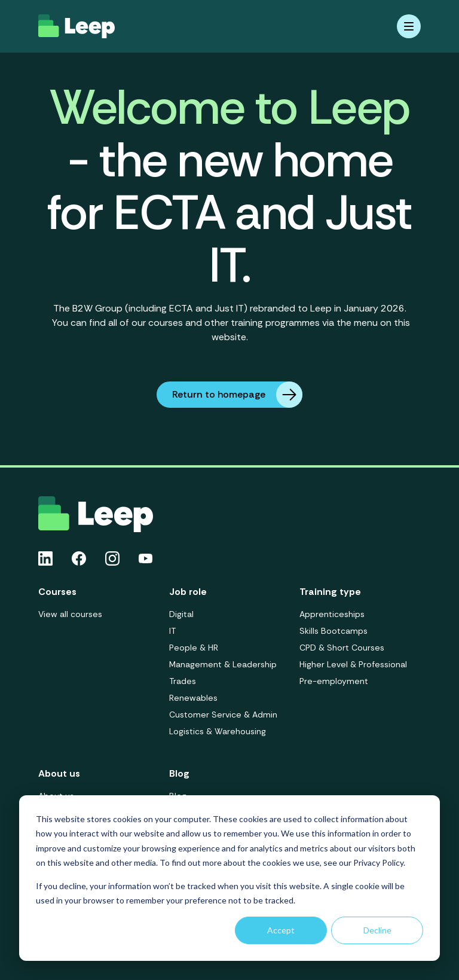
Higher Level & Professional (353, 664)
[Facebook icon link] (79, 558)
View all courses (70, 614)
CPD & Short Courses (342, 648)
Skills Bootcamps (333, 631)
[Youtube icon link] (146, 558)
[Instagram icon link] (112, 558)
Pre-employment (334, 681)
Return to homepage (237, 395)
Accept (281, 930)
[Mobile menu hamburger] (409, 26)
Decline (377, 930)
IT (172, 631)
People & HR (194, 648)
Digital (181, 614)
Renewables (193, 698)
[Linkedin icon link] (45, 558)
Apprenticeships (332, 614)
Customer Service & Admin (223, 715)
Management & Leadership (223, 664)
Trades (183, 681)
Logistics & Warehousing (218, 731)
